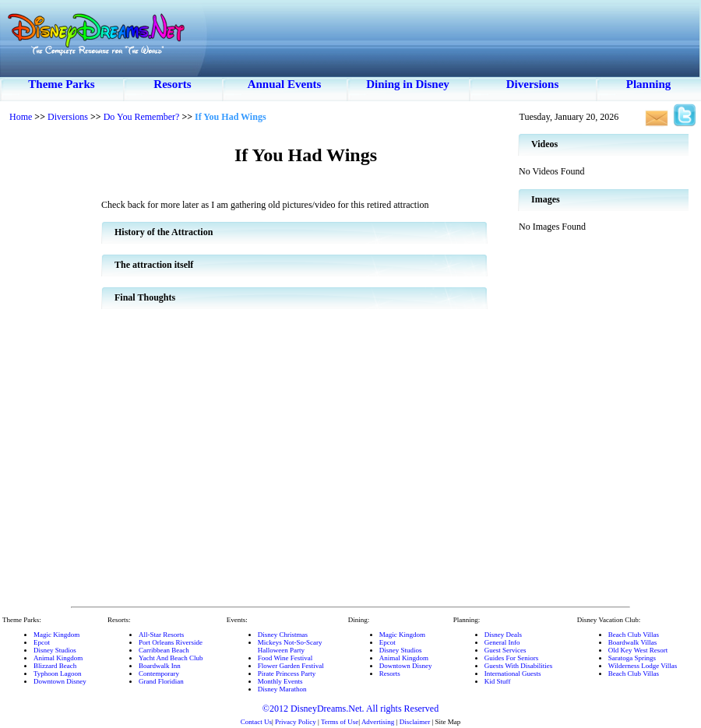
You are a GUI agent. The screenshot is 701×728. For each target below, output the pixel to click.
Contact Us (256, 722)
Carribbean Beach (164, 650)
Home (21, 117)
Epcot (42, 642)
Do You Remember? (142, 117)
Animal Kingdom (58, 658)
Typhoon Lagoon (58, 673)
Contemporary (159, 673)
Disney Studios (55, 650)
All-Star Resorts (161, 635)
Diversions (533, 84)
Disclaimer (415, 722)
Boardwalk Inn (160, 666)
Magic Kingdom (56, 635)
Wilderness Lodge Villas (643, 666)
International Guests (513, 673)
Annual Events (285, 84)
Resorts (172, 84)
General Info (502, 642)
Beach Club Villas (634, 635)
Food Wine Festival (285, 658)
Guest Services (505, 650)
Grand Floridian (161, 681)
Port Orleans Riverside (171, 642)
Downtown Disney (60, 681)
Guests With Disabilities (518, 666)
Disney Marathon (282, 689)
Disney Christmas (283, 635)
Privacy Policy (296, 722)
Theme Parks (61, 84)
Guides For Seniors (512, 658)
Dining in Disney (408, 84)
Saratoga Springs (632, 658)
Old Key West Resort (638, 650)
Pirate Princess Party (287, 673)
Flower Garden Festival (291, 666)
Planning (649, 84)
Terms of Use (340, 722)
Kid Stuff (498, 681)
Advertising (378, 722)
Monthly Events (280, 681)
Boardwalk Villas (633, 642)
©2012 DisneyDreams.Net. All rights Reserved (350, 709)
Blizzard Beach (55, 666)
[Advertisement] (51, 366)
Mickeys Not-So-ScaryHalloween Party (290, 646)
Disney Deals (503, 635)
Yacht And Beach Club (171, 658)
